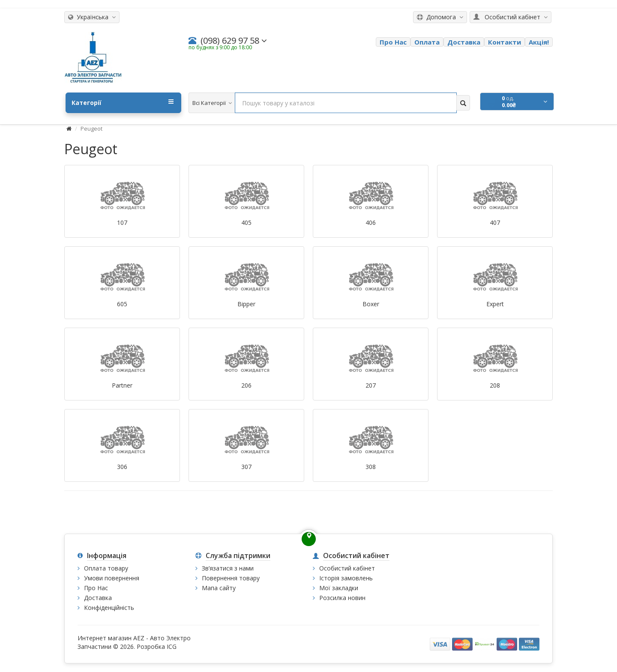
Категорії (123, 102)
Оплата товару (106, 568)
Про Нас (96, 588)
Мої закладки (339, 588)
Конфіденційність (109, 608)
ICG (172, 647)
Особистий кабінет (347, 568)
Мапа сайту (219, 588)
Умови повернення (112, 578)
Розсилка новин (342, 598)
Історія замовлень (346, 578)
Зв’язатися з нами (228, 568)
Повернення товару (231, 578)
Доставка (98, 598)
